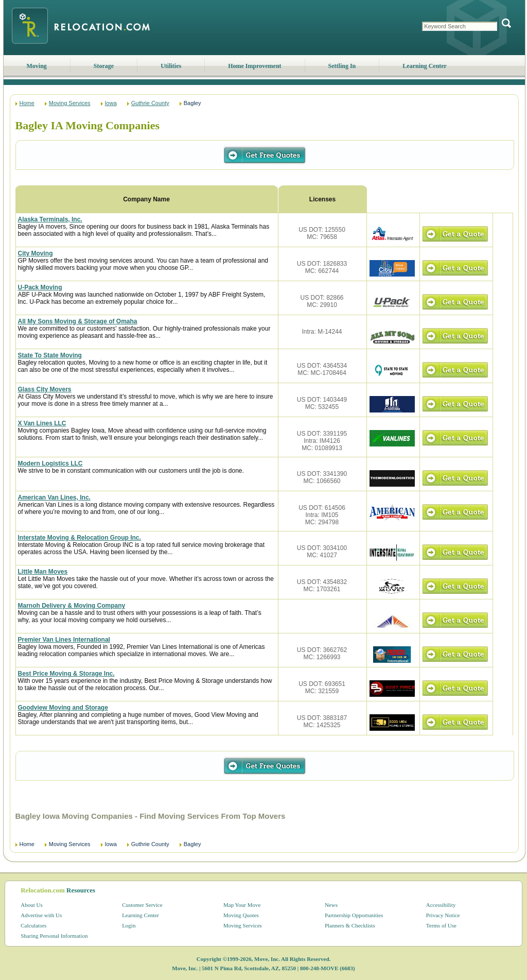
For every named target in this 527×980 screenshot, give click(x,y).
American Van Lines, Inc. (54, 497)
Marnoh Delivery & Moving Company (72, 606)
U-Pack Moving (40, 287)
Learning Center (425, 66)
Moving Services (70, 103)
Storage (104, 66)
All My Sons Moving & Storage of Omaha (78, 321)
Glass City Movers (45, 389)
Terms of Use (441, 925)
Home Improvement (254, 66)
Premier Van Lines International (64, 640)
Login (129, 925)
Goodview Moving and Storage (63, 708)
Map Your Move (242, 905)
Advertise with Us (41, 915)
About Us (31, 905)
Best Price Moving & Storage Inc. (66, 674)
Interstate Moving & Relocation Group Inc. (80, 538)
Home (27, 103)
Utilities (171, 66)
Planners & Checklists (350, 925)
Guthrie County (150, 103)
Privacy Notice (443, 915)
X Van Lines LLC (42, 423)
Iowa (111, 103)
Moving (37, 66)
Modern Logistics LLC (50, 463)
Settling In (342, 66)
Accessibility (441, 905)
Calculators (33, 925)
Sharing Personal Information (54, 936)
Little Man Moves (43, 572)
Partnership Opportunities (354, 915)
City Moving (36, 253)
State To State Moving (50, 355)
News (331, 905)
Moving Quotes (241, 915)
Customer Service (142, 905)
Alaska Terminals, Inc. (50, 219)
